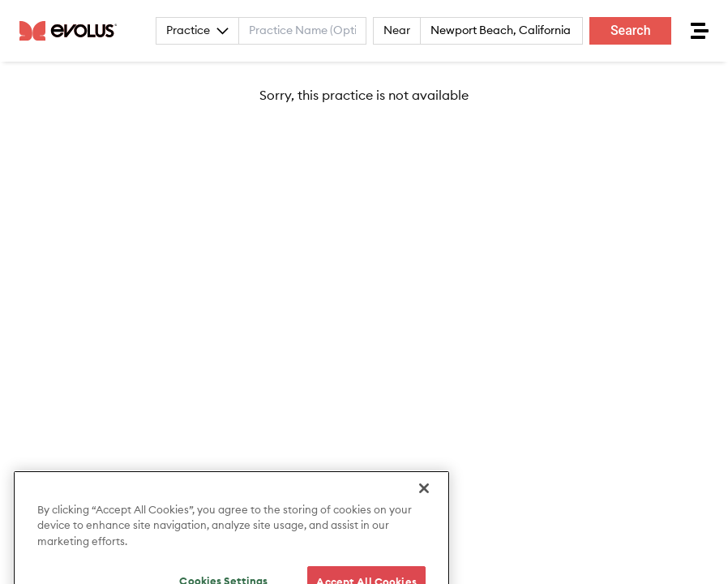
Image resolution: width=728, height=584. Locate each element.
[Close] (424, 498)
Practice (197, 31)
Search (631, 30)
